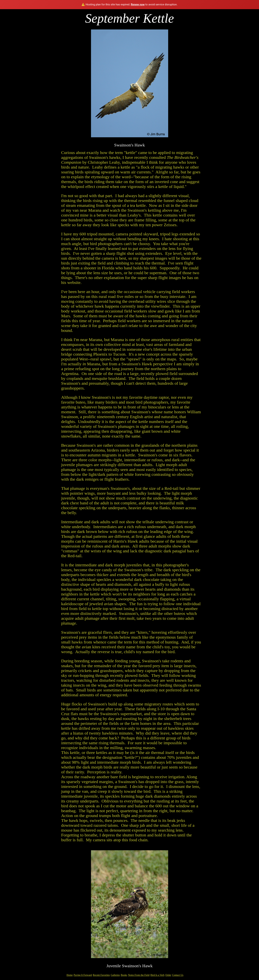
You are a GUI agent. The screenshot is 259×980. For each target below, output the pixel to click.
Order (168, 975)
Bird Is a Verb (157, 975)
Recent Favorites (101, 975)
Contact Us (178, 975)
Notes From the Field (139, 975)
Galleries (115, 975)
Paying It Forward (83, 975)
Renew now (138, 4)
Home (70, 975)
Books (124, 975)
